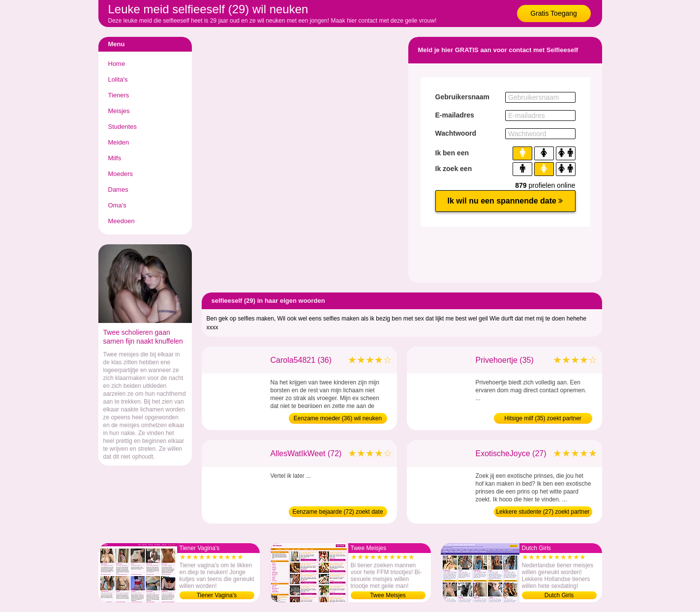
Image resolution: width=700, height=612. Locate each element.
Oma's (117, 205)
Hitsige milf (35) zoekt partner (543, 418)
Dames (118, 189)
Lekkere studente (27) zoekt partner (543, 512)
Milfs (115, 158)
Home (117, 64)
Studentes (123, 127)
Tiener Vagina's (217, 595)
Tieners (119, 95)
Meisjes (119, 111)
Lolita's (118, 79)
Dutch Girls (559, 595)
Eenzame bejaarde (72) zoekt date (337, 512)
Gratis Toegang (554, 13)
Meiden (119, 142)
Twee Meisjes (388, 595)
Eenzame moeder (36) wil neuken (338, 418)
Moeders (121, 174)
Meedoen (122, 221)
